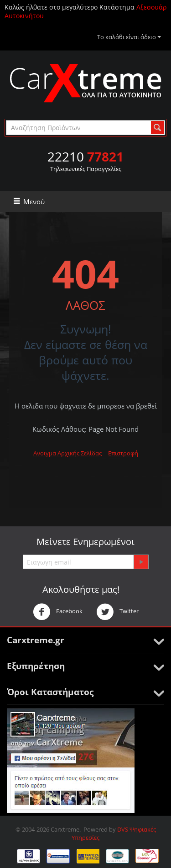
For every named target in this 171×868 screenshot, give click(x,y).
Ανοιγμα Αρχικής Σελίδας (67, 453)
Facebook (58, 612)
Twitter (117, 612)
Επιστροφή (123, 453)
